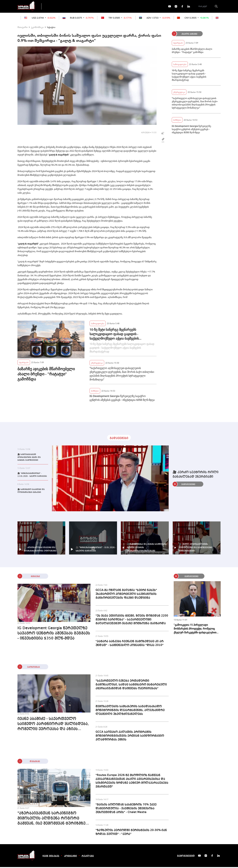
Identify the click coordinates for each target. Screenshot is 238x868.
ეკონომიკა (100, 7)
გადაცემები (58, 7)
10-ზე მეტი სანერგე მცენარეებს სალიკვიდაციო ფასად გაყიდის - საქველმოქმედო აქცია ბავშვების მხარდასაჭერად (114, 335)
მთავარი (23, 28)
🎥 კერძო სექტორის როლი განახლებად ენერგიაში (196, 475)
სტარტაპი (24, 363)
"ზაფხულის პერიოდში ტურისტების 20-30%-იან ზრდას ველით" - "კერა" (131, 833)
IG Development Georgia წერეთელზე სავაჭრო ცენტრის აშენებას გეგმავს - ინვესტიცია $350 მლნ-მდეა (122, 399)
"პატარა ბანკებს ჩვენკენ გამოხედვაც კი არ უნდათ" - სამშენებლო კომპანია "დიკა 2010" (130, 644)
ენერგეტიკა (97, 364)
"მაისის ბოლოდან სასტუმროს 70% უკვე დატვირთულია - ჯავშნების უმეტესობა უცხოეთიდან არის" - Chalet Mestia (126, 809)
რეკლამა (88, 857)
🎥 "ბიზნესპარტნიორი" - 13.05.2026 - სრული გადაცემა (32, 476)
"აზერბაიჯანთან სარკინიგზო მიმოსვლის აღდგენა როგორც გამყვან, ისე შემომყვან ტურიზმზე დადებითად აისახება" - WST (51, 820)
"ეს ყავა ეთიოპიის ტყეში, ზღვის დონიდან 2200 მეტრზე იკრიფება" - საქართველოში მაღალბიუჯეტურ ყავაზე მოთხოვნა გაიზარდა (132, 620)
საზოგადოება (98, 324)
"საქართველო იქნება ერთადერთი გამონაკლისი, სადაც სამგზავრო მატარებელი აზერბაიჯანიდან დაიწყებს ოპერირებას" (131, 685)
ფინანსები (79, 7)
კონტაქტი (70, 857)
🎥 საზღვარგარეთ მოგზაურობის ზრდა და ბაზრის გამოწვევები (29, 458)
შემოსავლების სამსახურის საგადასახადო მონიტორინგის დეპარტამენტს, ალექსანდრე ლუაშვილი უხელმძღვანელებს (130, 711)
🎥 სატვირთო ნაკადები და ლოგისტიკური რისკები (31, 492)
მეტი (118, 7)
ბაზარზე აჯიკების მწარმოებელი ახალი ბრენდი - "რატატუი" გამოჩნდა (46, 375)
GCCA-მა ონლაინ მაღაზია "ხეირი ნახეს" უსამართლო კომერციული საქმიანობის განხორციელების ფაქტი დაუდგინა (126, 595)
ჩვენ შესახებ (51, 857)
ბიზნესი (95, 392)
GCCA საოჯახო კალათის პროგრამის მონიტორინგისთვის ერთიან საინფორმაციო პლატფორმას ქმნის (130, 737)
